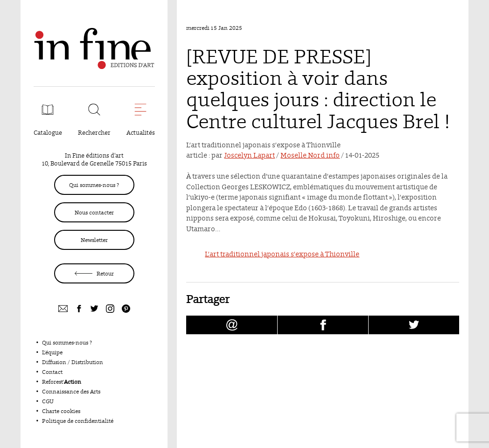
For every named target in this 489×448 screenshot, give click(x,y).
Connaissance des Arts (71, 391)
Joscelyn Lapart (249, 155)
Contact (52, 372)
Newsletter (94, 240)
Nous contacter (94, 212)
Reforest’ (62, 382)
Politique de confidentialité (78, 421)
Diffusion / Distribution (73, 362)
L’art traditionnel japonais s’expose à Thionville (282, 254)
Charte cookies (61, 411)
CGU (48, 401)
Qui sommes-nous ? (94, 185)
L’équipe (52, 352)
